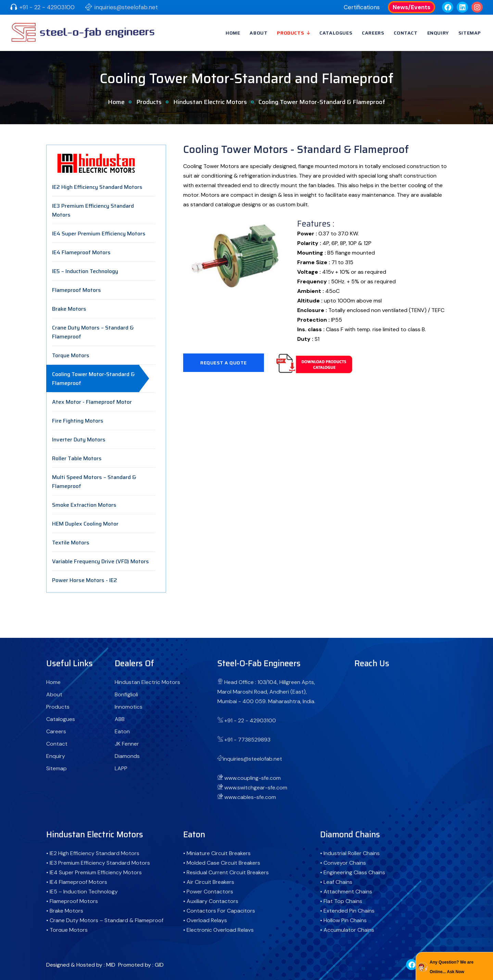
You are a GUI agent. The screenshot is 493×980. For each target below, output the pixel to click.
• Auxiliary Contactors (211, 901)
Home (233, 33)
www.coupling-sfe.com (252, 778)
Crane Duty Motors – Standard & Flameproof (93, 332)
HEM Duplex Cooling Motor (85, 524)
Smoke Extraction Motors (84, 505)
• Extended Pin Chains (347, 911)
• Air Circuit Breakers (209, 882)
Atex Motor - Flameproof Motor (92, 402)
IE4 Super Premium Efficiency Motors (99, 234)
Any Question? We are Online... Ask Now (452, 967)
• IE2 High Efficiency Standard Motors (93, 853)
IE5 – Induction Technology (85, 271)
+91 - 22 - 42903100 (47, 7)
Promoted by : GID (141, 965)
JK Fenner (127, 744)
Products (290, 33)
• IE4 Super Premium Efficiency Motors (94, 872)
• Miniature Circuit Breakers (217, 853)
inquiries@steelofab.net (126, 7)
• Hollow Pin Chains (343, 920)
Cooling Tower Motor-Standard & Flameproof (93, 379)
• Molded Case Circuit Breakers (222, 863)
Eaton (122, 731)
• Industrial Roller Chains (350, 853)
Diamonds (127, 756)
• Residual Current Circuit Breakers (226, 872)
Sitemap (470, 33)
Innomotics (129, 707)
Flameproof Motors (77, 290)
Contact (406, 33)
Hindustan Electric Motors (210, 102)
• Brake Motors (65, 911)
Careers (373, 33)
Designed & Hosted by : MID (81, 965)
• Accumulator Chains (347, 930)
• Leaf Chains (336, 882)
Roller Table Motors (77, 458)
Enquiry (438, 33)
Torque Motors (71, 355)
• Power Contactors (208, 892)
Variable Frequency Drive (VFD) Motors (100, 561)
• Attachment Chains (346, 892)
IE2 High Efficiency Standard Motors (97, 187)
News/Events (412, 7)
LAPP (121, 768)
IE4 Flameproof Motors (81, 252)
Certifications (362, 7)
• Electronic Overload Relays (218, 930)
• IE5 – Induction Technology (82, 892)
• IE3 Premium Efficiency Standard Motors (98, 863)
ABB (120, 719)
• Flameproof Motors (72, 901)
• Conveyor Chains (343, 863)
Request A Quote (224, 363)
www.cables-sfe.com (250, 797)
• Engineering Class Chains (353, 872)
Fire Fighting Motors (78, 421)
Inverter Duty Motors (79, 440)
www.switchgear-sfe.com (256, 788)
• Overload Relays (205, 920)
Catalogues (336, 33)
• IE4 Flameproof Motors (77, 882)
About (258, 33)
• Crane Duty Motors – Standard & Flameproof (105, 920)
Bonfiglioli (126, 694)
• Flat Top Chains (341, 901)
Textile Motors (71, 543)
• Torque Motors (67, 930)
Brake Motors (69, 309)
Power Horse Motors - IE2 (85, 580)
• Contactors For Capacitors (219, 911)
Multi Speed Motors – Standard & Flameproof (94, 482)
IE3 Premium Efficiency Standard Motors (93, 210)
